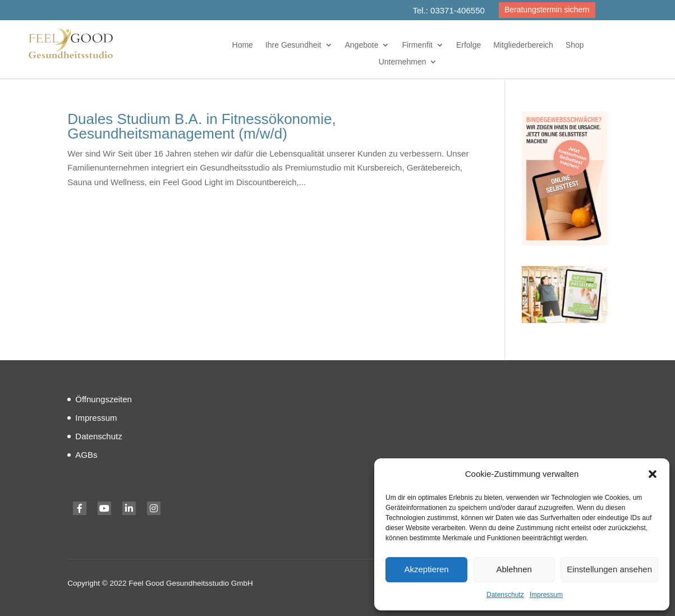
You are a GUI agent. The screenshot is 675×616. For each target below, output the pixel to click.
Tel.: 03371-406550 (448, 10)
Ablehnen (514, 569)
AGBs (86, 455)
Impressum (546, 595)
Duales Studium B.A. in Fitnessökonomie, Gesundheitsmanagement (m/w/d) (201, 126)
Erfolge (469, 45)
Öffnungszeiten (104, 399)
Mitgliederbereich (523, 45)
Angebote (362, 45)
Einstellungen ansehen (609, 569)
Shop (575, 45)
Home (243, 45)
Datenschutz (505, 595)
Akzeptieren (426, 569)
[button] (653, 474)
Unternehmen (403, 62)
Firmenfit (417, 45)
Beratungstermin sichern (547, 10)
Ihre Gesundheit (293, 45)
